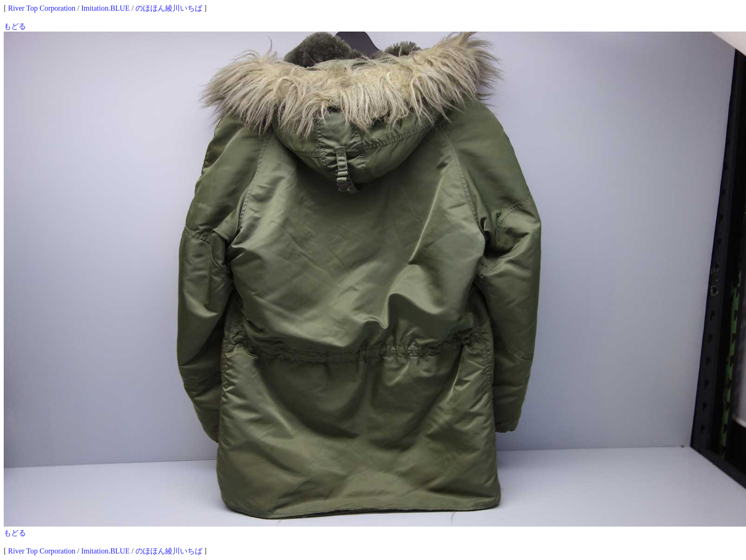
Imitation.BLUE (105, 8)
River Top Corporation (42, 8)
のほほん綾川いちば (169, 8)
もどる (15, 26)
